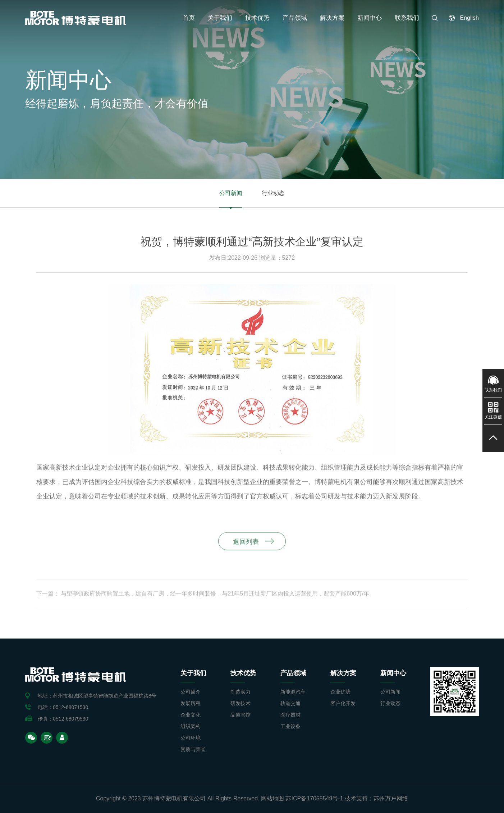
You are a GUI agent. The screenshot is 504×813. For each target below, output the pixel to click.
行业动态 (273, 193)
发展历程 (191, 703)
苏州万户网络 (391, 798)
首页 (189, 18)
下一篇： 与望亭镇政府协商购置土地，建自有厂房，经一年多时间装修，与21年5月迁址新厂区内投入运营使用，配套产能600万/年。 (206, 597)
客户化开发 (343, 703)
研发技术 (240, 703)
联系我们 (407, 18)
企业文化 (191, 715)
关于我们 (220, 18)
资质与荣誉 (193, 749)
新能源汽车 (293, 692)
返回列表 (246, 545)
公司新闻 (231, 193)
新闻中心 (370, 18)
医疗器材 (290, 715)
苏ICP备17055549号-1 (314, 798)
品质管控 (240, 715)
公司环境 (191, 738)
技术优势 (257, 18)
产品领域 (295, 18)
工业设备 (290, 726)
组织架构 (191, 726)
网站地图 (272, 798)
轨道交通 (290, 703)
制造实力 (240, 692)
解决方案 (332, 18)
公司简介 (191, 692)
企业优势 (340, 692)
